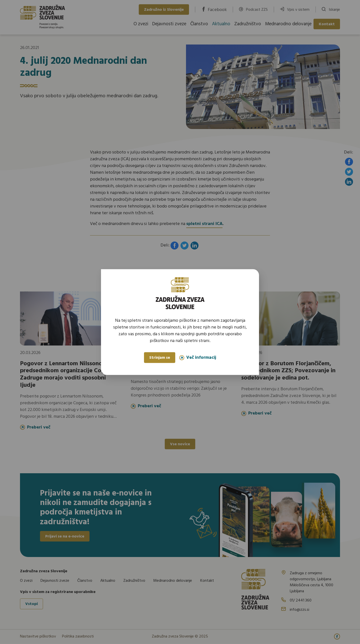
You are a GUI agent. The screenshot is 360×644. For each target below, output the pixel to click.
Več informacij (198, 358)
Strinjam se (160, 358)
